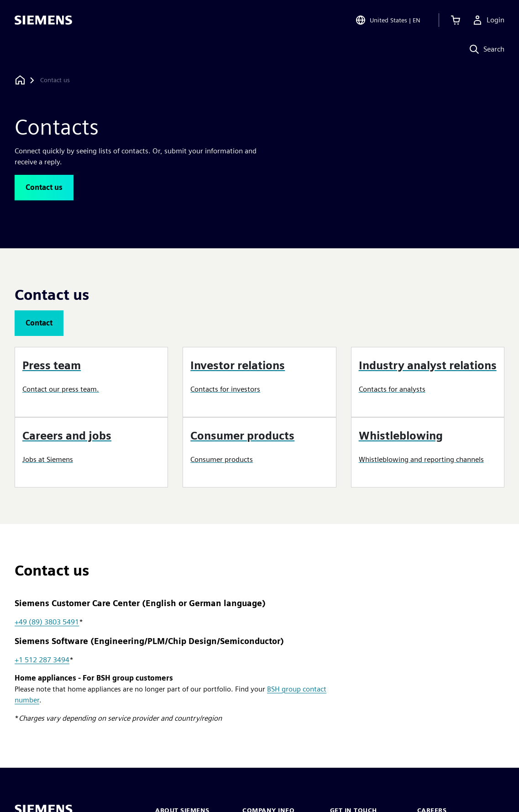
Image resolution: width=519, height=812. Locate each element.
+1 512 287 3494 (42, 660)
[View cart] (456, 20)
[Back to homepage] (20, 80)
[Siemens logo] (43, 20)
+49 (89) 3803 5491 (47, 622)
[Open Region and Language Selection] (388, 20)
